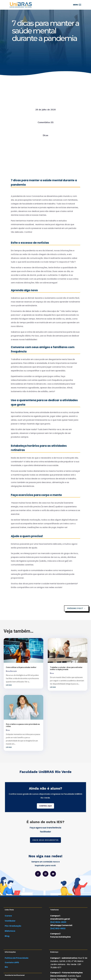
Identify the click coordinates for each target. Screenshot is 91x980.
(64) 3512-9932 (58, 928)
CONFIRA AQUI (45, 806)
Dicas (45, 135)
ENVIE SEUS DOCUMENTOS (45, 840)
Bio (6, 967)
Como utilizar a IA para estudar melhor (21, 667)
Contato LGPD (12, 962)
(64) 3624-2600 (58, 922)
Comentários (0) (46, 122)
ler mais (9, 685)
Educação (14, 671)
